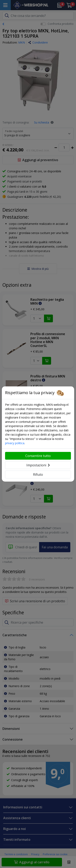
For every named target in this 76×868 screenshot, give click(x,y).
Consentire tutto (38, 456)
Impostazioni (38, 465)
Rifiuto (38, 474)
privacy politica (15, 443)
